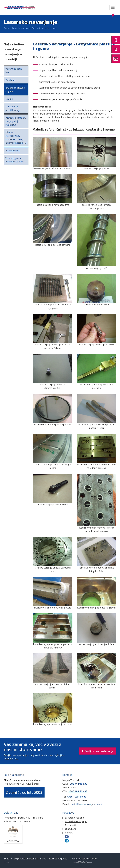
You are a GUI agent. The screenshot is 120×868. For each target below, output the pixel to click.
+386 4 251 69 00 (77, 797)
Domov (7, 28)
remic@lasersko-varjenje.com (86, 804)
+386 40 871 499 (78, 791)
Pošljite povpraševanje (98, 751)
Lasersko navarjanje (21, 28)
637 (85, 784)
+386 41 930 (75, 784)
